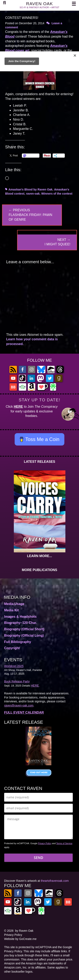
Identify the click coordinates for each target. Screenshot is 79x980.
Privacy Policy (45, 843)
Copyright (12, 648)
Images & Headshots (20, 617)
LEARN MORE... (39, 556)
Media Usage (14, 604)
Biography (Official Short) (24, 629)
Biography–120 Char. (21, 623)
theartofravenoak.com (55, 881)
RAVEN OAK (40, 4)
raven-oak (33, 194)
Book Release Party (17, 681)
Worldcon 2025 (14, 666)
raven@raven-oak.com (19, 705)
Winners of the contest (57, 194)
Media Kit (11, 610)
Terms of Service (64, 843)
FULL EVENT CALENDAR (24, 713)
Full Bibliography (18, 642)
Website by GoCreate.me (20, 939)
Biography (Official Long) (24, 635)
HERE (18, 407)
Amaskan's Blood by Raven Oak (30, 189)
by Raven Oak (24, 931)
